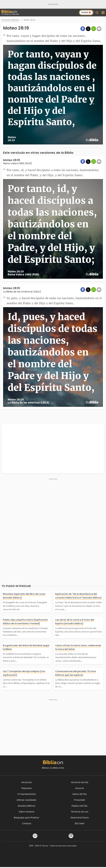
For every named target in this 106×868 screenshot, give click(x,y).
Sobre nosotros (27, 812)
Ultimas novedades (26, 800)
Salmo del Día (79, 794)
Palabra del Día (79, 806)
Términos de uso (79, 812)
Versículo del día (80, 782)
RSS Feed (80, 823)
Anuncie (80, 788)
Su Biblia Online (10, 13)
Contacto (27, 823)
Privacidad (79, 800)
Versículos (26, 782)
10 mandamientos (27, 794)
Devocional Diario (80, 818)
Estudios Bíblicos (27, 806)
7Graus (45, 846)
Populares (27, 788)
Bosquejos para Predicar (26, 818)
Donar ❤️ (86, 13)
